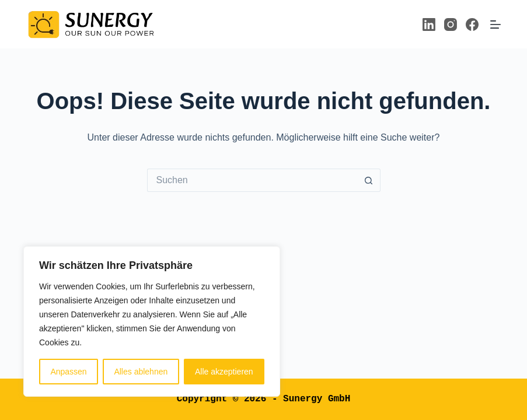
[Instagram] (451, 24)
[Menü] (495, 24)
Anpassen (68, 372)
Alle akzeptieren (224, 372)
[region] (152, 321)
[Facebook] (472, 24)
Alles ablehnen (141, 372)
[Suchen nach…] (252, 180)
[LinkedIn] (429, 24)
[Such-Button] (369, 180)
